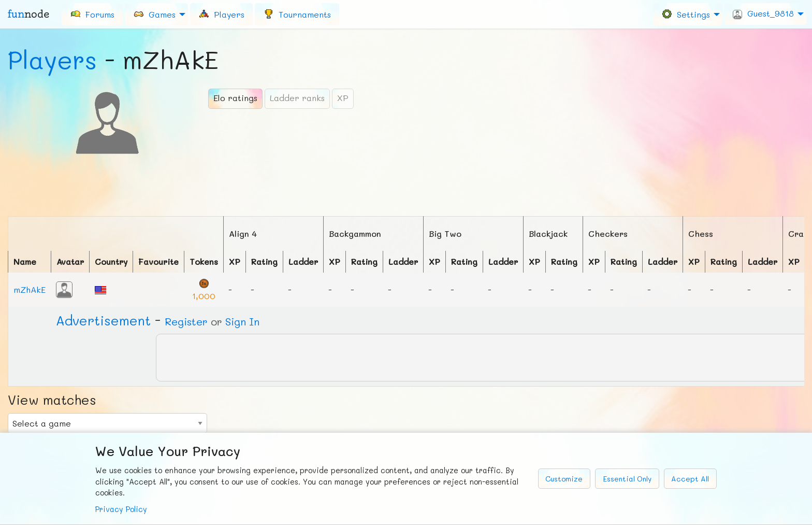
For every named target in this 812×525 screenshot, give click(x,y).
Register (186, 321)
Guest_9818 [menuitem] (763, 13)
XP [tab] (343, 98)
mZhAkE (30, 289)
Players (52, 60)
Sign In (242, 321)
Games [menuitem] (154, 14)
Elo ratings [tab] (235, 98)
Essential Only (627, 479)
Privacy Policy (121, 509)
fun (28, 14)
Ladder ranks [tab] (297, 98)
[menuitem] (92, 14)
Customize (564, 479)
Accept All (690, 479)
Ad (103, 320)
